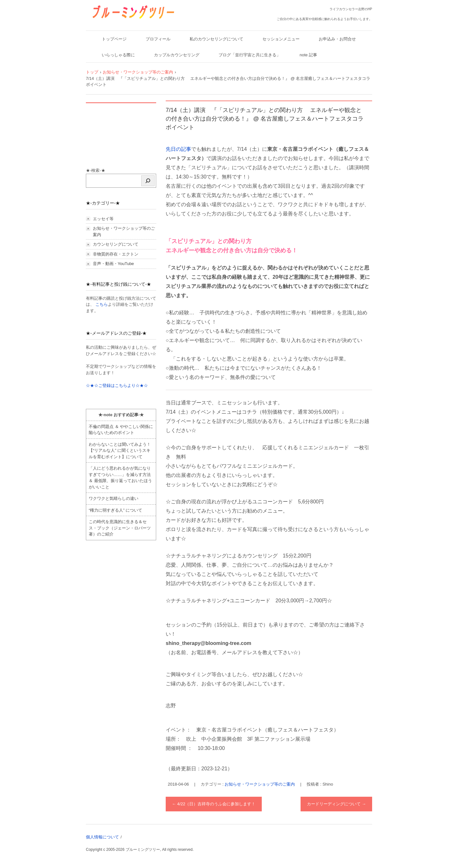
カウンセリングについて (116, 244)
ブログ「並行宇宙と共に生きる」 (250, 55)
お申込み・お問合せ (337, 39)
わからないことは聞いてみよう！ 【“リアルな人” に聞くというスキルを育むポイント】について (120, 451)
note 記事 (308, 55)
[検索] (148, 181)
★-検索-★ (96, 170)
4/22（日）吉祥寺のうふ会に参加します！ (214, 804)
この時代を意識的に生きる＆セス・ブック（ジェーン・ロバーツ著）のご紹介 (120, 528)
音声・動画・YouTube (113, 264)
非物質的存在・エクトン (116, 254)
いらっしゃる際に (118, 55)
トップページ (114, 39)
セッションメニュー (281, 39)
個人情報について (102, 837)
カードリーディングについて (337, 804)
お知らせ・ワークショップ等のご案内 (260, 784)
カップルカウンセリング (177, 55)
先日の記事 (178, 149)
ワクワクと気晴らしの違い (114, 498)
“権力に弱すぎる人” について (115, 510)
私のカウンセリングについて (216, 39)
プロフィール (158, 39)
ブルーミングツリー (113, 23)
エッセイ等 (103, 219)
